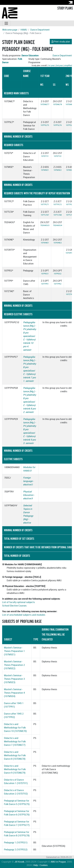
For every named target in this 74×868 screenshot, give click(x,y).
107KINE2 (58, 243)
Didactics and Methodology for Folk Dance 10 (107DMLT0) (15, 728)
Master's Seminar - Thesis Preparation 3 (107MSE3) (14, 679)
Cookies (44, 865)
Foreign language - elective (28, 481)
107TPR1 (45, 284)
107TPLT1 (45, 204)
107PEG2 (58, 274)
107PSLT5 (45, 125)
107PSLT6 (57, 125)
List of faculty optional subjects (18, 602)
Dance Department (40, 30)
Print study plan (61, 42)
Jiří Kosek (19, 862)
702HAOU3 (45, 225)
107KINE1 (45, 243)
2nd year (59, 65)
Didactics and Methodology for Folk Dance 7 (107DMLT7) (15, 741)
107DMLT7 (45, 104)
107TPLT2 (57, 204)
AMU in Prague (58, 862)
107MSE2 (58, 170)
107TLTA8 (58, 215)
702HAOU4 (58, 225)
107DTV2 (58, 156)
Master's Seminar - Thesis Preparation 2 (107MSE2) (14, 665)
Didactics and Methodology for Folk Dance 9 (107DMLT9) (15, 769)
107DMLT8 (57, 104)
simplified (68, 65)
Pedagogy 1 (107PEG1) (16, 842)
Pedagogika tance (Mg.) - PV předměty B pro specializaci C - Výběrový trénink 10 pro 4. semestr (30, 336)
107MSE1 (45, 170)
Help (36, 865)
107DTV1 (45, 156)
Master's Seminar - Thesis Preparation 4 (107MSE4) (14, 693)
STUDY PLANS (65, 8)
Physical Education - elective (29, 495)
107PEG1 (45, 274)
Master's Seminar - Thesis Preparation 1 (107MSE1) (14, 651)
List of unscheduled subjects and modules (24, 615)
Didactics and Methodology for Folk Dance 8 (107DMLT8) (15, 755)
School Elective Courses (14, 606)
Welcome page (10, 30)
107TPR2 (58, 284)
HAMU (24, 30)
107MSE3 (70, 170)
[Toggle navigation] (6, 23)
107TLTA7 (45, 215)
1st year (51, 65)
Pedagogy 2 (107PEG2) (16, 850)
